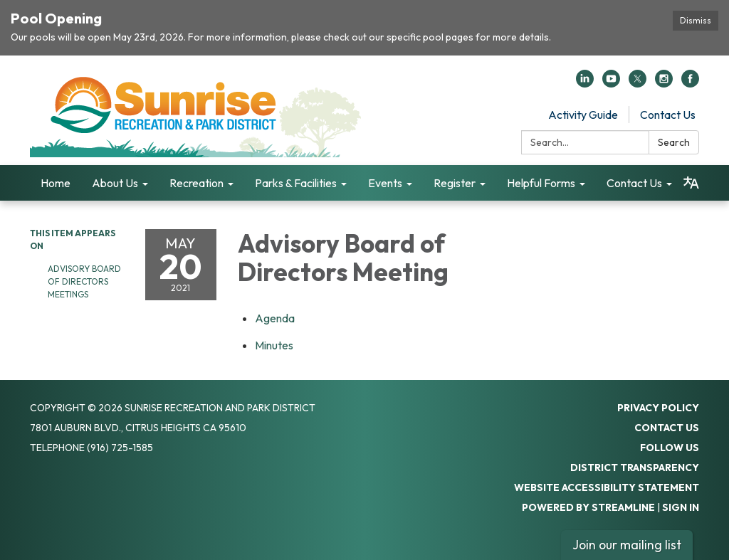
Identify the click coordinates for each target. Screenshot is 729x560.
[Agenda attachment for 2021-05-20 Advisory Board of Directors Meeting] (275, 318)
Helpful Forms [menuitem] (541, 183)
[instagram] (664, 83)
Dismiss (696, 20)
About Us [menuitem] (115, 183)
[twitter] (638, 83)
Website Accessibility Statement (607, 487)
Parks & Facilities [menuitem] (296, 183)
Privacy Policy (658, 408)
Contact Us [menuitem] (634, 183)
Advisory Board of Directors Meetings (84, 281)
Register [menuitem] (455, 183)
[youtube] (611, 83)
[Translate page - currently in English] (691, 183)
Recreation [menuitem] (196, 183)
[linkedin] (585, 83)
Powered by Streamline (588, 507)
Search (674, 142)
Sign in (681, 507)
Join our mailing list (627, 545)
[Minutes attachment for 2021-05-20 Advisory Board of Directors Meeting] (274, 345)
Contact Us (668, 115)
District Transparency (635, 467)
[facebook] (690, 83)
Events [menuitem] (385, 183)
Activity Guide (583, 115)
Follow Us (670, 448)
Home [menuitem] (56, 183)
